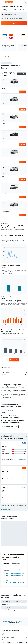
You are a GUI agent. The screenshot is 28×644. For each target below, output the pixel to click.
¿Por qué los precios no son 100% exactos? (15, 642)
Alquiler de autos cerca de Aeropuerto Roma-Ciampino (14, 580)
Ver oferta (23, 92)
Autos (12, 620)
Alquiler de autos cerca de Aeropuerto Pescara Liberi (14, 583)
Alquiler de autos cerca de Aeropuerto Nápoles (14, 574)
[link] (14, 360)
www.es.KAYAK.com (6, 620)
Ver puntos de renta (22, 460)
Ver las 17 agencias (5, 509)
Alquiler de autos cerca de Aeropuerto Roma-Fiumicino (14, 576)
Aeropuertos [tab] (6, 564)
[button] (2, 2)
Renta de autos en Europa (20, 620)
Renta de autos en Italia (8, 621)
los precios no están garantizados (8, 633)
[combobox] (7, 10)
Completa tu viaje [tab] (15, 564)
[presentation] (27, 436)
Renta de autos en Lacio (18, 621)
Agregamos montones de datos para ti (15, 640)
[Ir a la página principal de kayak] (9, 2)
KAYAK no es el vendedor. (15, 637)
